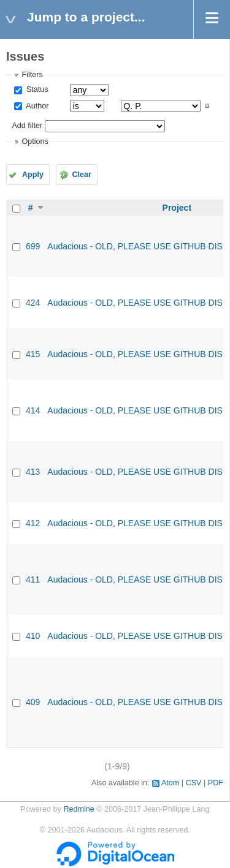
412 (33, 523)
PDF (216, 783)
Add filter (27, 126)
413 (33, 472)
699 (33, 246)
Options (35, 142)
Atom (170, 783)
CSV (194, 783)
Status (36, 89)
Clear (82, 175)
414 (33, 410)
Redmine (79, 809)
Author (36, 106)
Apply (33, 175)
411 (33, 579)
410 (33, 636)
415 (33, 354)
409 (33, 702)
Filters (32, 75)
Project (177, 208)
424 (33, 303)
